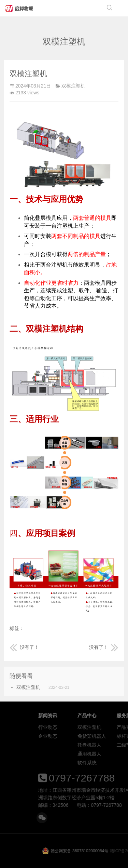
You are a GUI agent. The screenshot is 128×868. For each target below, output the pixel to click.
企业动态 (78, 736)
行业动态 (78, 727)
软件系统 (117, 763)
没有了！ (24, 647)
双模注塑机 (73, 86)
